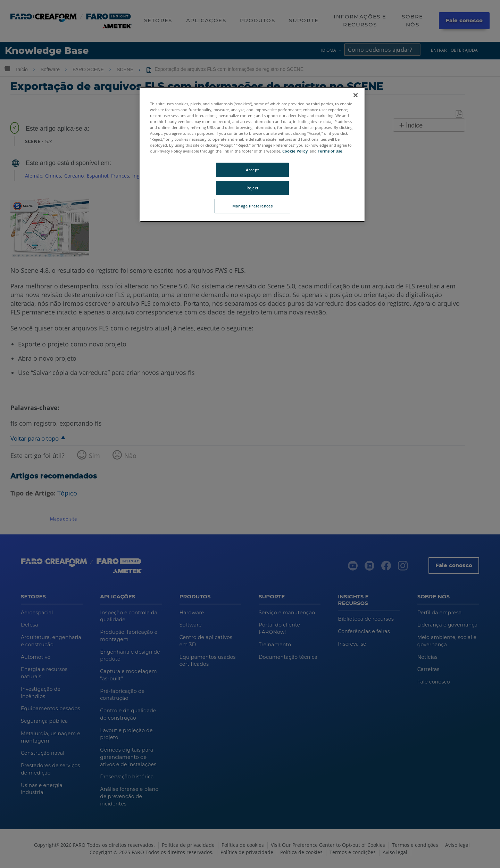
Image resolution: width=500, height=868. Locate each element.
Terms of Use (330, 151)
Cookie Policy (295, 151)
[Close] (356, 95)
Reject (252, 188)
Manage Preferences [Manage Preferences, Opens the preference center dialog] (252, 206)
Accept (252, 170)
